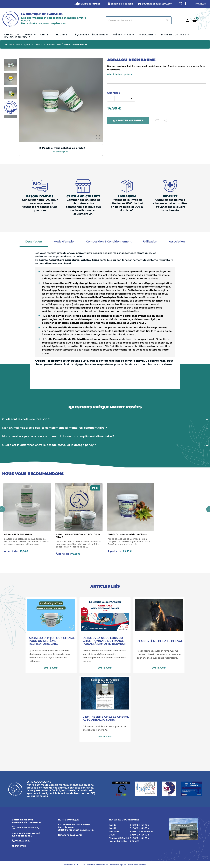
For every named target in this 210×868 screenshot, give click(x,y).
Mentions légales (118, 865)
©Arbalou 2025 (71, 865)
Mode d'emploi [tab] (64, 242)
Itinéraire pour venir (70, 835)
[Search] (167, 20)
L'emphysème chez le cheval (160, 641)
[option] (11, 65)
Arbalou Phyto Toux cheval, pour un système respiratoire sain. (52, 641)
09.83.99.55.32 (23, 841)
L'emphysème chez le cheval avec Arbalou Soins (106, 718)
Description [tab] (34, 242)
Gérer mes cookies (137, 865)
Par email (20, 846)
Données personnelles (97, 865)
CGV (83, 865)
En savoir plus (61, 152)
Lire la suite (51, 668)
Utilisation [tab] (150, 242)
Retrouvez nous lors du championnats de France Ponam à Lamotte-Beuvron (105, 641)
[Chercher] (134, 20)
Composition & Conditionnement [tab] (109, 242)
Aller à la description (120, 74)
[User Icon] (188, 20)
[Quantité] (121, 99)
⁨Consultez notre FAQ (28, 827)
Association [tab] (177, 242)
